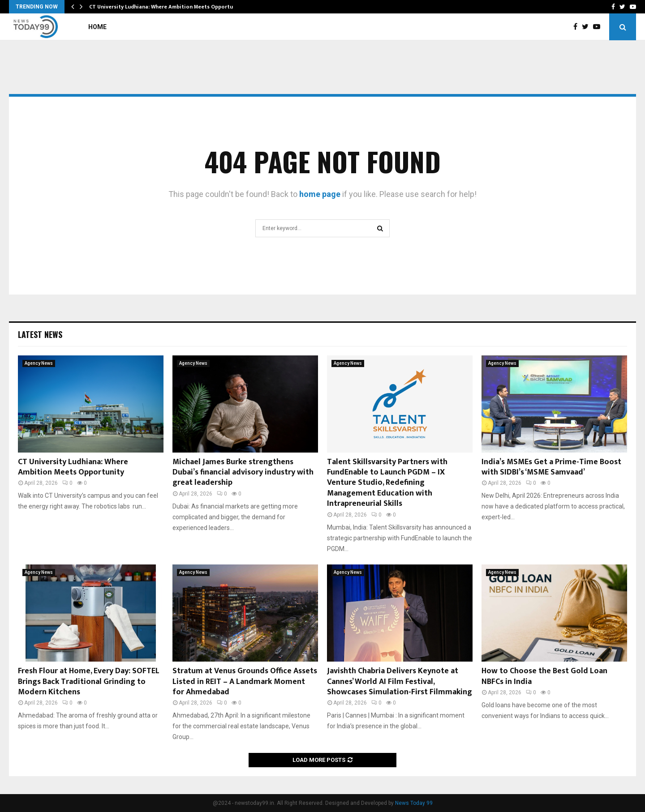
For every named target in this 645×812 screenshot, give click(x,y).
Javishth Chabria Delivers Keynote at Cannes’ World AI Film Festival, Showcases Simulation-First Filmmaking (400, 682)
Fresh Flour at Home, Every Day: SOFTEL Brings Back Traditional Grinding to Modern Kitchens (89, 682)
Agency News (39, 363)
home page (320, 194)
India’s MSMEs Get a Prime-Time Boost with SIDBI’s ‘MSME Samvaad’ (551, 467)
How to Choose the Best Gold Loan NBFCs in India (544, 676)
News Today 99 (414, 803)
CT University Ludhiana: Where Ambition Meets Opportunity (166, 7)
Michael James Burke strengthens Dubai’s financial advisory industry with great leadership (243, 472)
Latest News (40, 334)
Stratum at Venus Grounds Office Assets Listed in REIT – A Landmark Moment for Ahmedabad (245, 682)
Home (97, 27)
